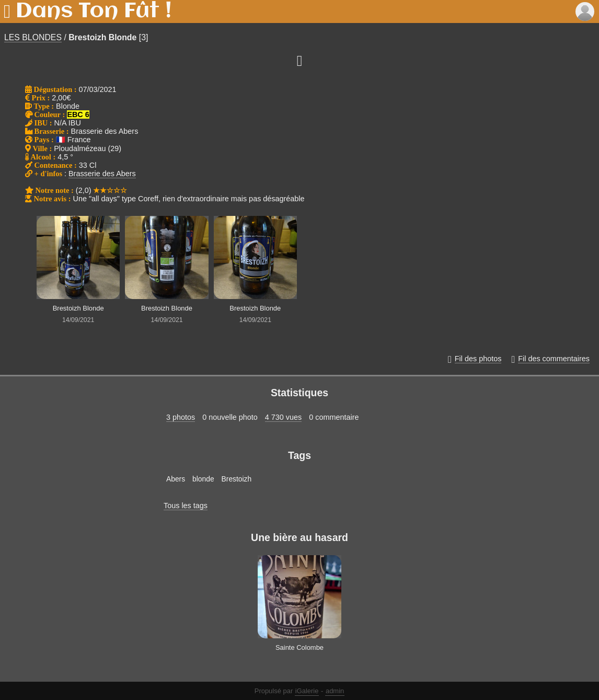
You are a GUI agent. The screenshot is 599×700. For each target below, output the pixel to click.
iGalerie (307, 691)
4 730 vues (283, 417)
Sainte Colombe (299, 647)
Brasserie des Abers (102, 174)
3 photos (181, 417)
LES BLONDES (33, 37)
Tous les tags (186, 506)
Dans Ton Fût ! (94, 12)
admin (335, 691)
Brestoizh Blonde (102, 37)
